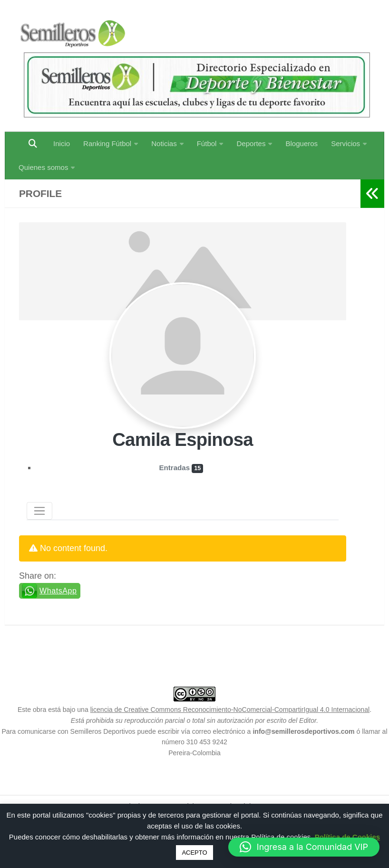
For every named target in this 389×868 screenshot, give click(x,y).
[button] (304, 847)
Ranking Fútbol (107, 143)
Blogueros (301, 143)
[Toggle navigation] (39, 511)
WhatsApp (58, 591)
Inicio (62, 143)
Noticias (164, 143)
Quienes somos (43, 167)
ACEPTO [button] (194, 853)
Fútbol (207, 143)
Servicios (345, 143)
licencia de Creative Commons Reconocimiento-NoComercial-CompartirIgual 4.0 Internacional (230, 710)
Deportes (251, 143)
